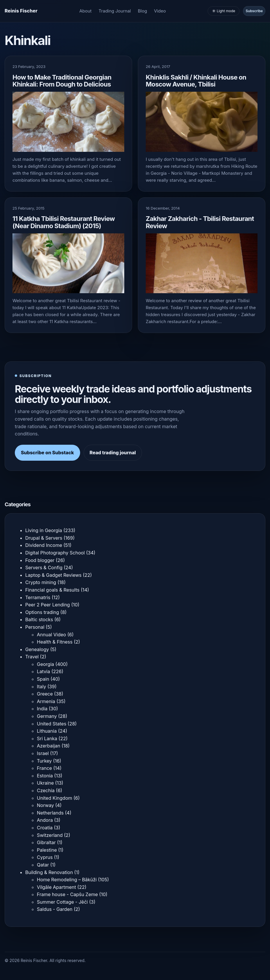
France (44, 768)
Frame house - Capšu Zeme (67, 894)
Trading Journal (115, 11)
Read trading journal (113, 453)
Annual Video (51, 635)
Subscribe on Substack (47, 453)
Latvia (43, 671)
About (85, 11)
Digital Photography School (55, 553)
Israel (43, 753)
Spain (43, 679)
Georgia (45, 664)
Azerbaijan (48, 746)
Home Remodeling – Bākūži (67, 880)
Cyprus (45, 857)
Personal (35, 627)
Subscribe (254, 11)
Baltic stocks (39, 619)
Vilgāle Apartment (56, 887)
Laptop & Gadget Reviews (53, 575)
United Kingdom (54, 798)
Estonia (45, 776)
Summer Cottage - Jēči (62, 902)
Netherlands (50, 813)
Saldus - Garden (55, 909)
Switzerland (50, 835)
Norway (45, 805)
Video (160, 11)
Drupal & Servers (44, 538)
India (42, 709)
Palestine (47, 850)
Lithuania (47, 731)
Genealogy (37, 649)
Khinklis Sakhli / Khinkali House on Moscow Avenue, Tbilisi (196, 81)
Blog (143, 11)
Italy (42, 687)
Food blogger (40, 560)
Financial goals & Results (52, 590)
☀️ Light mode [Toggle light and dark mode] (224, 11)
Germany (47, 716)
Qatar (43, 865)
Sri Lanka (47, 738)
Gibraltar (46, 842)
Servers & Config (44, 568)
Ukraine (45, 783)
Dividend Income (44, 545)
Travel (32, 657)
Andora (45, 820)
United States (52, 724)
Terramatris (38, 597)
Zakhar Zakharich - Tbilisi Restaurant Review (200, 222)
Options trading (42, 612)
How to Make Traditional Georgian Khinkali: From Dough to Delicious (62, 81)
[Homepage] (21, 11)
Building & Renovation (49, 872)
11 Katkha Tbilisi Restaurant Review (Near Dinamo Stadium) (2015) (64, 222)
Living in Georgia (44, 530)
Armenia (46, 701)
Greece (45, 694)
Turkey (44, 761)
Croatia (45, 828)
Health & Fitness (55, 642)
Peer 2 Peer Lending (48, 605)
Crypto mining (41, 582)
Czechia (46, 790)
